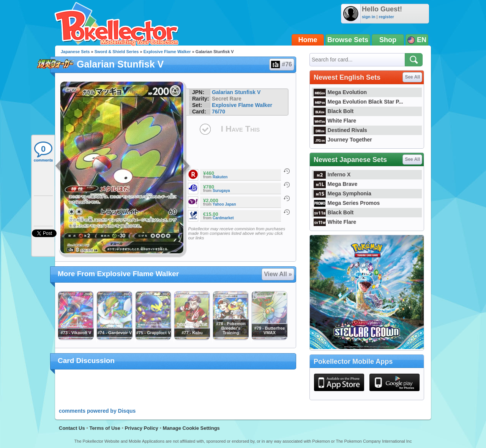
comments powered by (97, 411)
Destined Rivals (340, 130)
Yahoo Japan (224, 204)
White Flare (335, 121)
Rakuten (220, 177)
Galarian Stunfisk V (236, 92)
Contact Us (72, 428)
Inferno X (332, 174)
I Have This (240, 129)
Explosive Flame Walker (167, 52)
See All (412, 77)
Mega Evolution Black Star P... (358, 102)
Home (308, 40)
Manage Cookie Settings (191, 428)
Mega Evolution (340, 92)
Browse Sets (348, 40)
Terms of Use (105, 428)
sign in (368, 17)
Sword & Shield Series (117, 52)
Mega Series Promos (347, 203)
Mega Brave (335, 184)
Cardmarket (223, 218)
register (386, 17)
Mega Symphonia (342, 193)
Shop (388, 40)
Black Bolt (334, 111)
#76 (281, 64)
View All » (278, 274)
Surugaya (221, 191)
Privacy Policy (142, 428)
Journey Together (343, 140)
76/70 (219, 112)
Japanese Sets (75, 52)
